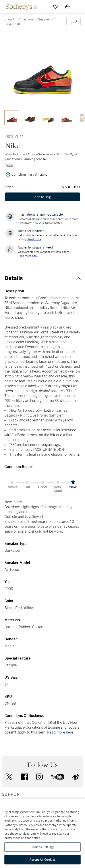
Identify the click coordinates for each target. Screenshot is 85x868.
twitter (9, 777)
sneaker (44, 19)
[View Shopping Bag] (67, 7)
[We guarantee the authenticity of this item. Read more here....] (28, 256)
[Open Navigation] (79, 7)
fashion (27, 19)
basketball (12, 24)
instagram (39, 777)
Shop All (10, 19)
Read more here (60, 732)
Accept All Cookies (42, 860)
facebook (24, 777)
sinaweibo (76, 777)
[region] (42, 834)
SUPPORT (12, 794)
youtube (58, 777)
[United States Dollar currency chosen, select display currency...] (73, 21)
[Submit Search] (43, 7)
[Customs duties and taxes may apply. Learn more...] (71, 219)
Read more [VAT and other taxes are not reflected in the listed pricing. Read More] (34, 239)
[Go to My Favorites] (55, 7)
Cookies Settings (42, 847)
